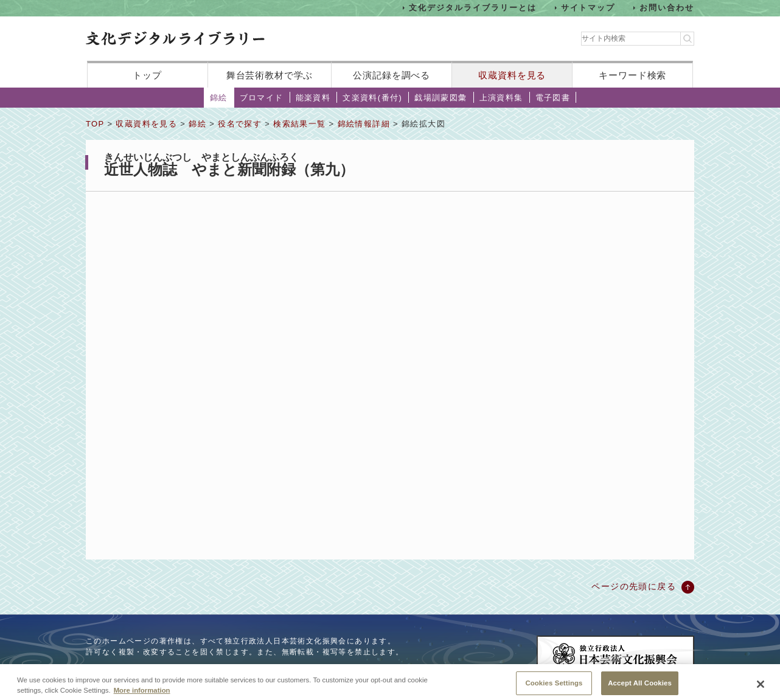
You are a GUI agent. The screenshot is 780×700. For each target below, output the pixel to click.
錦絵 (219, 98)
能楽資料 (313, 98)
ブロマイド (262, 98)
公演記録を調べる (392, 75)
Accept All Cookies (640, 687)
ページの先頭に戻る (634, 586)
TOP (95, 124)
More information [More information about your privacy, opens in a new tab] (142, 694)
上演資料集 (501, 98)
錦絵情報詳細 (364, 124)
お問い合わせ (667, 8)
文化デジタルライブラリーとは (472, 8)
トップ (147, 75)
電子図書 (553, 98)
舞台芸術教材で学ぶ (270, 75)
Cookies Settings (554, 687)
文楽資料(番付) (372, 98)
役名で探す (240, 124)
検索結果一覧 (299, 124)
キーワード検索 (632, 75)
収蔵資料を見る (512, 75)
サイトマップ (588, 8)
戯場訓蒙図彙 (440, 98)
